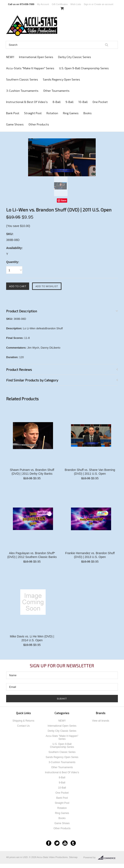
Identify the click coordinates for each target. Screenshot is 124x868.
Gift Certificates (60, 4)
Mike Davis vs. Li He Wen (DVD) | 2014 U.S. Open (32, 638)
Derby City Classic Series (75, 57)
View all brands (101, 721)
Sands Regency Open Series (61, 79)
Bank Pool (13, 113)
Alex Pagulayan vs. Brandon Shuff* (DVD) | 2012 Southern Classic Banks (32, 555)
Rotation (52, 113)
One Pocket (100, 102)
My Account (43, 4)
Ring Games (71, 113)
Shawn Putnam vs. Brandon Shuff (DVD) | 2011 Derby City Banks (32, 472)
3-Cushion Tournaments (22, 91)
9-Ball (69, 102)
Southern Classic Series (22, 79)
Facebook (49, 843)
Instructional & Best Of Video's (27, 102)
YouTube (65, 843)
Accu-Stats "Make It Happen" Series (30, 68)
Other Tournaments (56, 91)
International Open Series (36, 57)
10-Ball (83, 102)
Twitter (57, 843)
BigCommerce (108, 858)
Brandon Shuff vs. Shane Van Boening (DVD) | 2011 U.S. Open (90, 472)
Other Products (39, 124)
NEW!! (10, 57)
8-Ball (57, 102)
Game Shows (15, 124)
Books (88, 113)
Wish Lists (76, 4)
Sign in (87, 4)
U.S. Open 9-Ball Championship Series (84, 68)
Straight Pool (33, 113)
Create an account (104, 4)
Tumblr (73, 843)
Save (64, 200)
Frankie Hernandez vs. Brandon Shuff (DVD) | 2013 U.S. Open (90, 555)
